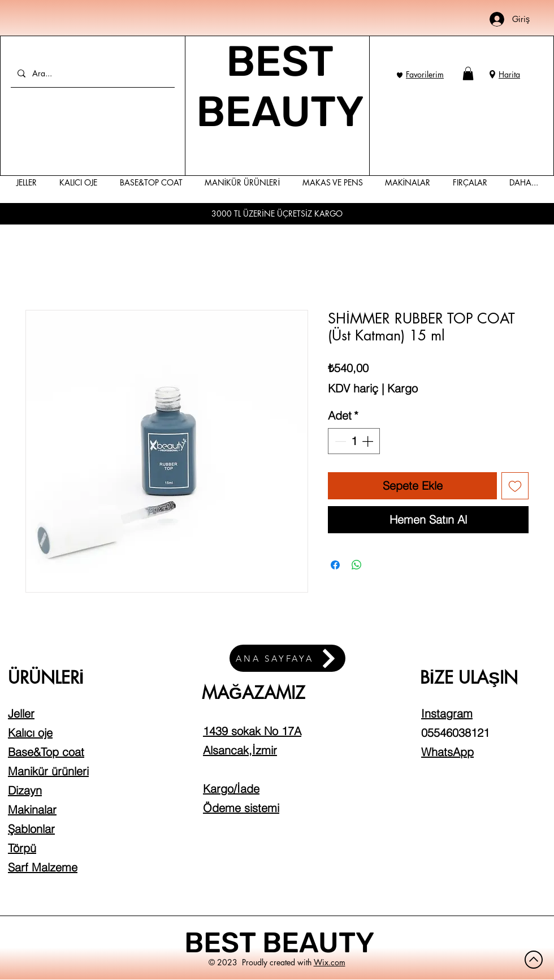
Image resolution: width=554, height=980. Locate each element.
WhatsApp (447, 752)
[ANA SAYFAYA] (287, 658)
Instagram (447, 713)
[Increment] (369, 441)
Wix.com (330, 962)
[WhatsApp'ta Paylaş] (357, 565)
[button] (468, 74)
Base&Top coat (46, 752)
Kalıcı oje (30, 733)
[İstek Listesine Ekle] (515, 486)
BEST (223, 943)
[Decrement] (339, 441)
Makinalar (32, 810)
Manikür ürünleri (48, 771)
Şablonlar (31, 829)
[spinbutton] (354, 441)
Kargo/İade (231, 789)
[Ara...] (92, 73)
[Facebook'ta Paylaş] (335, 565)
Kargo (402, 388)
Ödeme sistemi (241, 808)
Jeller (21, 713)
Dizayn (25, 790)
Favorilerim (425, 74)
